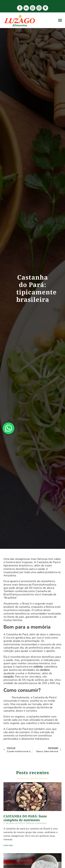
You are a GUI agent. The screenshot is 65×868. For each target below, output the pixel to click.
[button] (60, 20)
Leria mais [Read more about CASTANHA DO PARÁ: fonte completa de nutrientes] (8, 845)
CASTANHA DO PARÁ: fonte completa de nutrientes (25, 818)
